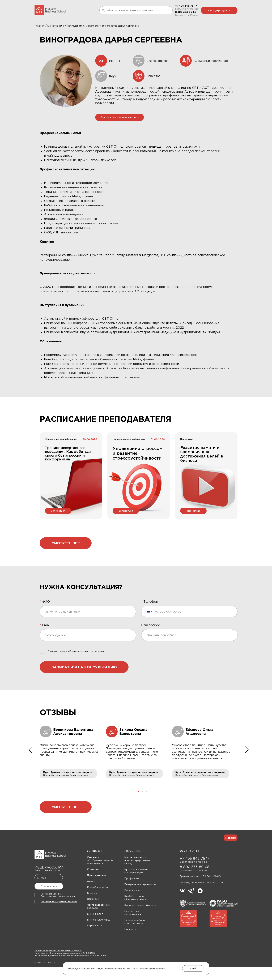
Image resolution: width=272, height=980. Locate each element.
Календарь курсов (219, 10)
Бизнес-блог (95, 931)
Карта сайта (95, 943)
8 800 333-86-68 (186, 12)
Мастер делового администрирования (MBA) (137, 877)
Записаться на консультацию (84, 684)
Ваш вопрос (151, 642)
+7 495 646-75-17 (186, 6)
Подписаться (49, 903)
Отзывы (92, 910)
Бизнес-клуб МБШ (99, 937)
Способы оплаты (98, 904)
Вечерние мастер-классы (140, 901)
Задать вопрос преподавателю (120, 134)
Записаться (58, 528)
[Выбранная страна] (149, 628)
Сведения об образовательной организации (100, 877)
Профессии (132, 895)
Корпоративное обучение (140, 922)
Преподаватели (97, 892)
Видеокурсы (132, 907)
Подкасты (130, 946)
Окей (193, 968)
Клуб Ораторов (124, 29)
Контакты (93, 886)
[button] (139, 808)
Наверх (231, 855)
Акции (91, 898)
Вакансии (93, 916)
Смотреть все (66, 560)
